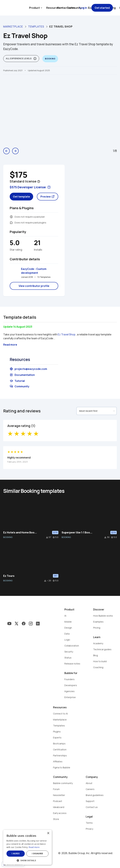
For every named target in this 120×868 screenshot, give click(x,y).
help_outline (39, 182)
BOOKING (8, 537)
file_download (47, 537)
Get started (102, 8)
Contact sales (66, 8)
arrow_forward (15, 151)
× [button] (48, 833)
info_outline (35, 59)
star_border (54, 537)
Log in (83, 8)
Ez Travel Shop (67, 334)
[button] (27, 860)
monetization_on (11, 217)
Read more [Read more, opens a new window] (34, 847)
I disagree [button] (38, 854)
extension (11, 223)
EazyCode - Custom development (34, 271)
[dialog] (27, 847)
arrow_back (6, 151)
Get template (21, 197)
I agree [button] (16, 854)
